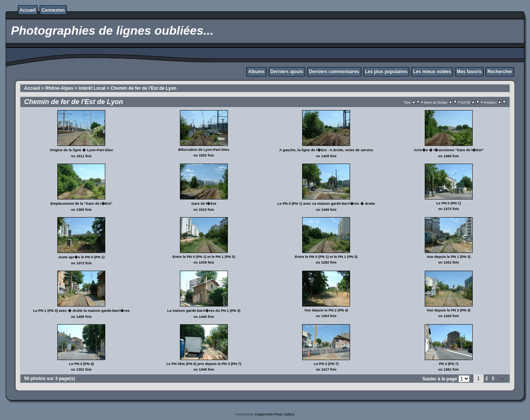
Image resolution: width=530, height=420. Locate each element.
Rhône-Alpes (59, 88)
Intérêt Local (92, 88)
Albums (257, 72)
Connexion (53, 10)
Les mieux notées (432, 72)
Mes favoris (469, 72)
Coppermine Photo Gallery (274, 414)
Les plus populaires (386, 72)
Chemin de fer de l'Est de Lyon (143, 88)
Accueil (28, 10)
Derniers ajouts (287, 72)
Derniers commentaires (334, 72)
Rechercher (500, 72)
